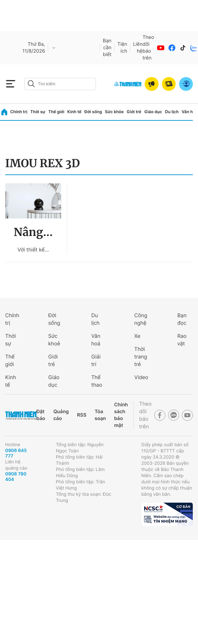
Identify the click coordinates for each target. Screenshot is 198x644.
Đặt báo (41, 415)
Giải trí (96, 360)
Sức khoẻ (54, 340)
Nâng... (33, 232)
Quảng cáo (61, 415)
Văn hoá (96, 340)
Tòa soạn (100, 415)
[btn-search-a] (31, 84)
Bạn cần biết (107, 48)
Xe (137, 336)
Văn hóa (190, 112)
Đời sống (93, 112)
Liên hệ (138, 48)
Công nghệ (141, 319)
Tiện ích (122, 48)
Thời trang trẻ (141, 357)
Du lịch (172, 112)
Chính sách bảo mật (121, 415)
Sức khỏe (114, 112)
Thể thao (97, 381)
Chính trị (19, 112)
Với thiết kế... (33, 250)
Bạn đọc (182, 319)
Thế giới (56, 112)
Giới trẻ (134, 112)
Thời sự (38, 112)
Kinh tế (74, 112)
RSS (82, 415)
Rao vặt (182, 340)
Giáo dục (153, 112)
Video (141, 377)
